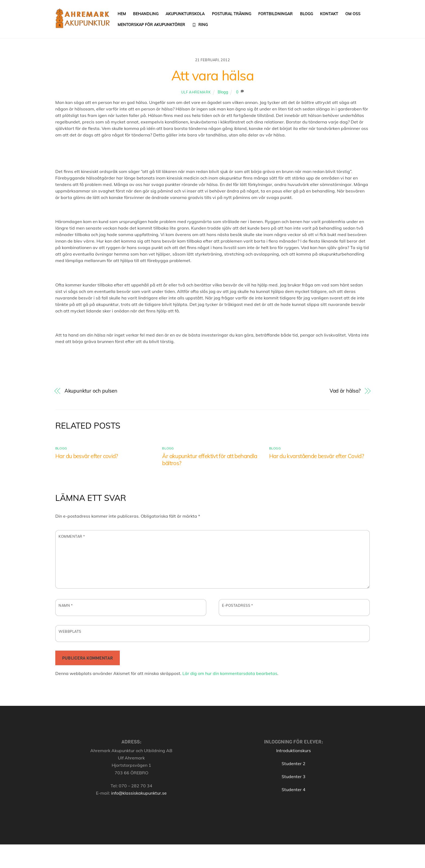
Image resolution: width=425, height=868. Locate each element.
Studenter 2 (294, 764)
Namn (66, 606)
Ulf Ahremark (196, 92)
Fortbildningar (276, 14)
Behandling (146, 14)
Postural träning (232, 14)
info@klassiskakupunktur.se (139, 793)
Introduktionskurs (294, 751)
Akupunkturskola (185, 14)
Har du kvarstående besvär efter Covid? (316, 456)
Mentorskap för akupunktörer (151, 25)
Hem (122, 14)
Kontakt (329, 14)
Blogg (307, 14)
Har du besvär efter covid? (87, 456)
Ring (200, 25)
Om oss (353, 14)
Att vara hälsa (212, 76)
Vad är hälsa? (345, 391)
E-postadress (237, 606)
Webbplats (70, 632)
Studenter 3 (294, 777)
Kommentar (72, 537)
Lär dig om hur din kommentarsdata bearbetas (230, 674)
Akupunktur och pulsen (91, 391)
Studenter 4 (294, 790)
